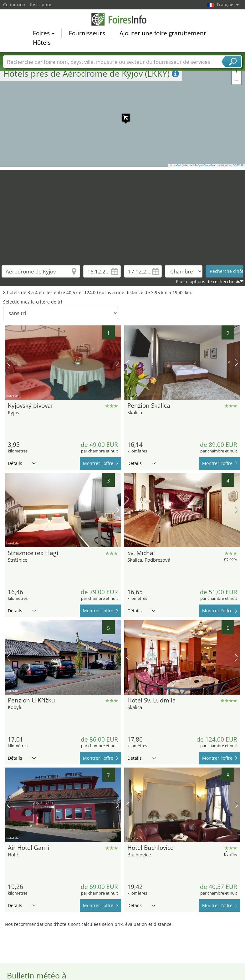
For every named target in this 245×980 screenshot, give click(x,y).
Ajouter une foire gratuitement (163, 34)
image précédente (8, 363)
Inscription (41, 5)
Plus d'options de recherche (205, 281)
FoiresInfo (123, 20)
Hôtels (42, 43)
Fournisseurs (87, 34)
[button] (123, 115)
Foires (44, 34)
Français (228, 5)
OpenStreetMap (207, 165)
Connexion (14, 5)
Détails (22, 463)
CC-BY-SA (238, 165)
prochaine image (117, 363)
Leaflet (176, 165)
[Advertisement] (123, 214)
